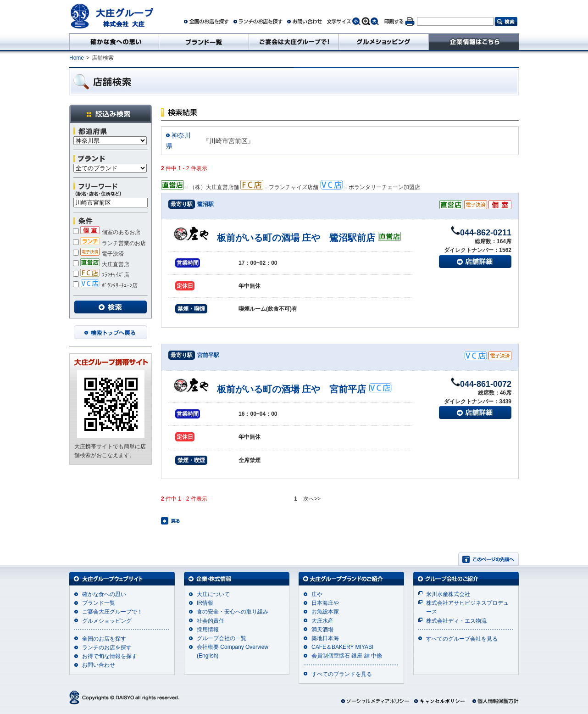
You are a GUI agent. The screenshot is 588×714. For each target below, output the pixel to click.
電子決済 (98, 254)
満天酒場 (322, 630)
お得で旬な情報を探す (110, 656)
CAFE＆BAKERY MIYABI (342, 647)
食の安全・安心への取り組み (233, 612)
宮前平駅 (208, 355)
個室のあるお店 (107, 232)
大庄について (213, 594)
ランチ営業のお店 (109, 243)
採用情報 (208, 630)
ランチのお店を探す (107, 647)
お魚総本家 (325, 612)
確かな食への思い (104, 594)
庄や (317, 594)
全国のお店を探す (104, 639)
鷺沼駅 (205, 204)
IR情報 (205, 603)
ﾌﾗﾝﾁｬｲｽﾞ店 (101, 275)
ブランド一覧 (99, 603)
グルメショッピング (107, 621)
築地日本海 (325, 638)
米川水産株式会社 (448, 594)
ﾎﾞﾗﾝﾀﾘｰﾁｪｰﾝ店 (105, 285)
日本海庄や (325, 603)
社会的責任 (211, 621)
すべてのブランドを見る (342, 674)
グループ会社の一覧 (222, 638)
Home (77, 58)
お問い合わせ (99, 665)
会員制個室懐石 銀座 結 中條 (347, 656)
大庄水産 (322, 621)
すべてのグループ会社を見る (462, 639)
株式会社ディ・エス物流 (456, 621)
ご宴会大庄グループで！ (112, 612)
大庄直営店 (101, 264)
